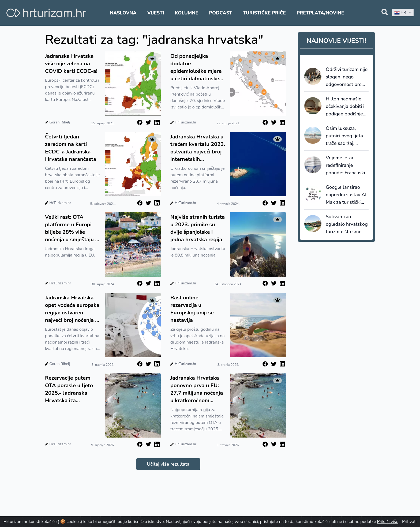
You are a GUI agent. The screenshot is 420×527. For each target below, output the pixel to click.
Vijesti (156, 13)
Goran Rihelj (60, 122)
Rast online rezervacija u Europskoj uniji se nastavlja (192, 309)
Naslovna (123, 13)
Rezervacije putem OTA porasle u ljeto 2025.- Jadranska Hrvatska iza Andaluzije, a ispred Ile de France (69, 389)
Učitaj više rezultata (168, 464)
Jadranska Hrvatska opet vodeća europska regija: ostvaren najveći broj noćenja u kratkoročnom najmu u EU (72, 309)
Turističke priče (265, 13)
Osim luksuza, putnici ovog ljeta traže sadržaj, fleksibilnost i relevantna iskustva (347, 136)
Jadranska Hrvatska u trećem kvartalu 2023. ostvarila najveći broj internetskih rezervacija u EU (198, 148)
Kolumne (187, 13)
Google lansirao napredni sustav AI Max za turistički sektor (346, 195)
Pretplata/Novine (320, 13)
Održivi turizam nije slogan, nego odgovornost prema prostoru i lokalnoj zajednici (347, 77)
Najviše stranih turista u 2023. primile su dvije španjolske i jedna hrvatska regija (198, 228)
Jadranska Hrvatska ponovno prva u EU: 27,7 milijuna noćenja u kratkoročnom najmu (197, 389)
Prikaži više (388, 522)
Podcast (220, 13)
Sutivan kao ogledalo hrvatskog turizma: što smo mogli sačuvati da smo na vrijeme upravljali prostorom (347, 224)
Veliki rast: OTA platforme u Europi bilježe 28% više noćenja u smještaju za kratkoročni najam (73, 228)
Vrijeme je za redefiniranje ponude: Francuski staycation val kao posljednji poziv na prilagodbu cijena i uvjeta (346, 165)
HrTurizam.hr (185, 122)
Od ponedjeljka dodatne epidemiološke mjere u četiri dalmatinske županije (196, 67)
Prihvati (409, 522)
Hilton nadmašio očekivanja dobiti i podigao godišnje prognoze (345, 107)
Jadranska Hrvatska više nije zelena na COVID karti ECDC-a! (71, 64)
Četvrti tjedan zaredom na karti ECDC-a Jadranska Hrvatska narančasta (71, 148)
